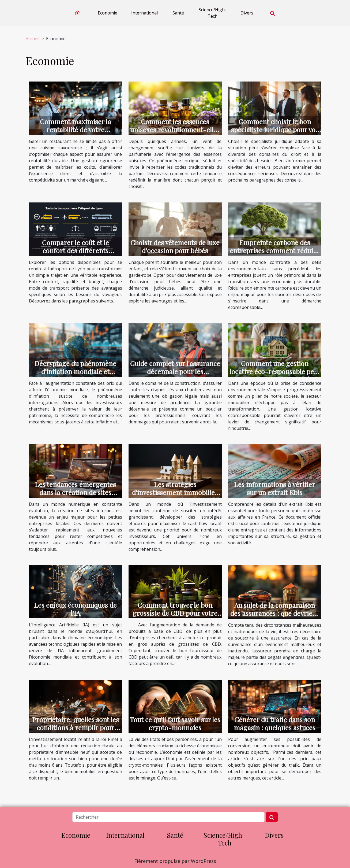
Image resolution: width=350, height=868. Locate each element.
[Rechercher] (168, 817)
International (144, 13)
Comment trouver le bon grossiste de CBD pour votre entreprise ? (175, 613)
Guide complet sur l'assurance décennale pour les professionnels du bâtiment (175, 371)
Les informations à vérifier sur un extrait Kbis (275, 488)
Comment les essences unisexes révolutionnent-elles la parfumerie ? (175, 129)
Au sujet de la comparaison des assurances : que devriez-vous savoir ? (275, 613)
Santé (178, 13)
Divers (247, 13)
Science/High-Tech (212, 13)
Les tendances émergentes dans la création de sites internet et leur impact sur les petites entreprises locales (75, 496)
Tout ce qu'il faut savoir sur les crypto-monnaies (175, 723)
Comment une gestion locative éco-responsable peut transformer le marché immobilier (275, 375)
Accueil (33, 39)
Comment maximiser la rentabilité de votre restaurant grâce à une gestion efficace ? (76, 133)
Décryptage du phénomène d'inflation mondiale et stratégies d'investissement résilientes (75, 375)
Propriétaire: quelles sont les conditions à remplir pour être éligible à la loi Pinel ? (76, 727)
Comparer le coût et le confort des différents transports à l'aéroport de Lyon (76, 254)
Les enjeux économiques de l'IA (75, 609)
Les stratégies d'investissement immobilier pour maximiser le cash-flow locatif (175, 496)
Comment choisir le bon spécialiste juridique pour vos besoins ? (275, 129)
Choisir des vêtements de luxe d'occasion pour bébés (175, 246)
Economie (108, 13)
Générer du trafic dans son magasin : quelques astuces (275, 723)
